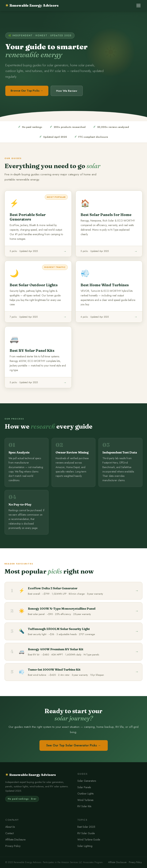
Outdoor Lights (85, 794)
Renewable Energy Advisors (32, 5)
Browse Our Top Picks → (27, 91)
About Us (10, 827)
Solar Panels (84, 787)
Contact (9, 833)
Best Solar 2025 (86, 827)
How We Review (67, 91)
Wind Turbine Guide (89, 840)
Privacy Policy (13, 846)
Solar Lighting (85, 846)
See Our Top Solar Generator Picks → (74, 745)
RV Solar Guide (86, 833)
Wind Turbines (85, 800)
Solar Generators (87, 781)
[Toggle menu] (138, 6)
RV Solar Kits (84, 806)
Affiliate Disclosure (15, 840)
